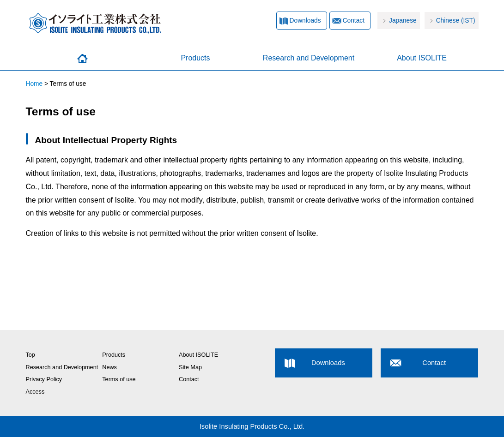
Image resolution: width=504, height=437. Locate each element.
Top (30, 355)
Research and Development (309, 58)
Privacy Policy (44, 379)
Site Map (190, 367)
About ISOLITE (422, 58)
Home (82, 59)
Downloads (305, 21)
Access (35, 392)
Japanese (403, 21)
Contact (354, 21)
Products (195, 58)
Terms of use (119, 379)
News (109, 367)
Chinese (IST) (456, 21)
